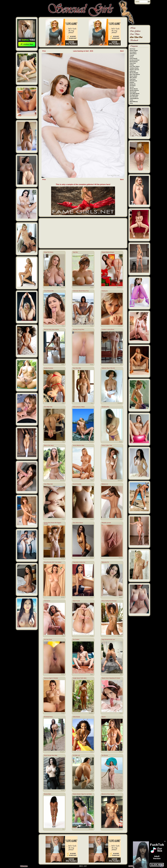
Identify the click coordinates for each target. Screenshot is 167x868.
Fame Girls (133, 63)
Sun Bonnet (105, 755)
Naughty (120, 636)
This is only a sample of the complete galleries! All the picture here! (83, 184)
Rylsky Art (133, 84)
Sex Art (132, 87)
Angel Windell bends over (108, 639)
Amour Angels (134, 50)
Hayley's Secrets (134, 70)
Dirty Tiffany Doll (48, 484)
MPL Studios (133, 78)
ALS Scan (132, 49)
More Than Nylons (135, 74)
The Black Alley (134, 95)
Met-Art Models (134, 73)
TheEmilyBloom (134, 98)
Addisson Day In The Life (108, 368)
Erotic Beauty (134, 58)
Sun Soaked (76, 639)
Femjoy (132, 65)
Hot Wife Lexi (76, 755)
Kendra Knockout (48, 368)
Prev (44, 51)
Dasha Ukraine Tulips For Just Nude (82, 794)
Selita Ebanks (76, 717)
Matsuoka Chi (105, 562)
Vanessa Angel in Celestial (51, 678)
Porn (63, 326)
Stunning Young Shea (78, 329)
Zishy (131, 103)
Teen (92, 403)
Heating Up (105, 291)
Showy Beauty (134, 89)
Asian (92, 287)
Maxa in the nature (49, 445)
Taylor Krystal (76, 601)
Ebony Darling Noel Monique (109, 601)
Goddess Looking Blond (108, 329)
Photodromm (133, 81)
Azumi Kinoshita (77, 484)
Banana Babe (48, 794)
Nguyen (104, 717)
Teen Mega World (135, 94)
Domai (132, 57)
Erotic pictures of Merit (79, 407)
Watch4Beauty (134, 102)
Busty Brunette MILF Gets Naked (53, 562)
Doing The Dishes (49, 252)
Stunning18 (133, 92)
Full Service (47, 601)
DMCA (81, 866)
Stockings (119, 287)
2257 (85, 866)
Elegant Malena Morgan (108, 252)
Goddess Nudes (134, 68)
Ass (121, 364)
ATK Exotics (133, 54)
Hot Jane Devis (48, 639)
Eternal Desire (134, 62)
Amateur (120, 403)
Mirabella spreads (106, 523)
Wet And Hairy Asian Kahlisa (51, 329)
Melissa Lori (105, 484)
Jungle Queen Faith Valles (80, 678)
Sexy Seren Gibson (78, 523)
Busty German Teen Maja (51, 755)
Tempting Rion (105, 407)
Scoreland (133, 86)
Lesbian (120, 326)
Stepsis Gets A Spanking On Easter (111, 678)
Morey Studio (133, 76)
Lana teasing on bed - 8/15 (83, 51)
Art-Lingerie (133, 52)
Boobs (63, 287)
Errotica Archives (135, 60)
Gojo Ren (75, 252)
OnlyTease (133, 79)
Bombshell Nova (48, 717)
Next (122, 51)
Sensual (91, 442)
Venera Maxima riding (78, 445)
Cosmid (132, 55)
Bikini (92, 674)
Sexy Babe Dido (48, 407)
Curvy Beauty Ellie (49, 291)
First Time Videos (135, 66)
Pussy (92, 364)
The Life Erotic (134, 97)
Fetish (92, 597)
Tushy (131, 100)
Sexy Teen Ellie (77, 368)
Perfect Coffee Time (107, 445)
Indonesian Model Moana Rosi (81, 291)
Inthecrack (133, 71)
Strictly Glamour (134, 90)
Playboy (132, 82)
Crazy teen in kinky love (79, 562)
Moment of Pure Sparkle (108, 794)
